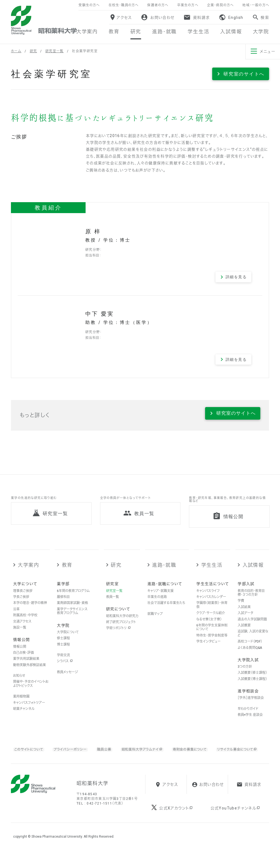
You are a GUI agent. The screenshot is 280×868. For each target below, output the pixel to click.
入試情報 (253, 571)
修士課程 (63, 644)
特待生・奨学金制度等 (212, 641)
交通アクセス (22, 627)
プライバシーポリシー (75, 755)
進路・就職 (164, 571)
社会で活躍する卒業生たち (166, 609)
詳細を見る (236, 277)
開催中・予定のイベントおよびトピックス (31, 689)
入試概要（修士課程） (252, 678)
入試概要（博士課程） (252, 684)
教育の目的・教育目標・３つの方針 (251, 598)
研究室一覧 (55, 51)
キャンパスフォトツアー (29, 708)
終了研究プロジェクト (121, 628)
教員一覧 (113, 602)
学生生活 (212, 571)
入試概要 (244, 631)
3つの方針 (245, 672)
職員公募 (110, 755)
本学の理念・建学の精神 (30, 609)
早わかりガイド (248, 714)
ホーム (16, 51)
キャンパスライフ (208, 596)
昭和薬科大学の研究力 (122, 622)
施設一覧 (20, 633)
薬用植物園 (21, 702)
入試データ (245, 619)
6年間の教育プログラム (73, 596)
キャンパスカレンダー (211, 602)
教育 (67, 571)
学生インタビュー (208, 647)
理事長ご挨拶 (23, 596)
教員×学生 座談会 (250, 721)
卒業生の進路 (157, 602)
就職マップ (155, 619)
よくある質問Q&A (250, 653)
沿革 (16, 615)
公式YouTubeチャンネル (236, 825)
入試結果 (244, 612)
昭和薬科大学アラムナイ (151, 755)
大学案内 (28, 571)
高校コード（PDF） (250, 647)
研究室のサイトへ (244, 74)
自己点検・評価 (24, 658)
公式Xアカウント (176, 825)
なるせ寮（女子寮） (209, 625)
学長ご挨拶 (21, 602)
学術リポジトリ (118, 634)
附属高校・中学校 (25, 621)
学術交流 (63, 661)
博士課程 (63, 650)
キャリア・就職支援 (161, 596)
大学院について (68, 638)
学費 (241, 606)
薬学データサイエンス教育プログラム (72, 617)
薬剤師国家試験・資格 (72, 609)
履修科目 (63, 602)
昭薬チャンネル (24, 714)
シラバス (65, 667)
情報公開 (20, 652)
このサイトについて (30, 755)
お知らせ (19, 681)
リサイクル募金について (43, 762)
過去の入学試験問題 (252, 625)
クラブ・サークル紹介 (211, 619)
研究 (33, 51)
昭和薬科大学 (44, 20)
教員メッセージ (67, 678)
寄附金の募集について (204, 755)
